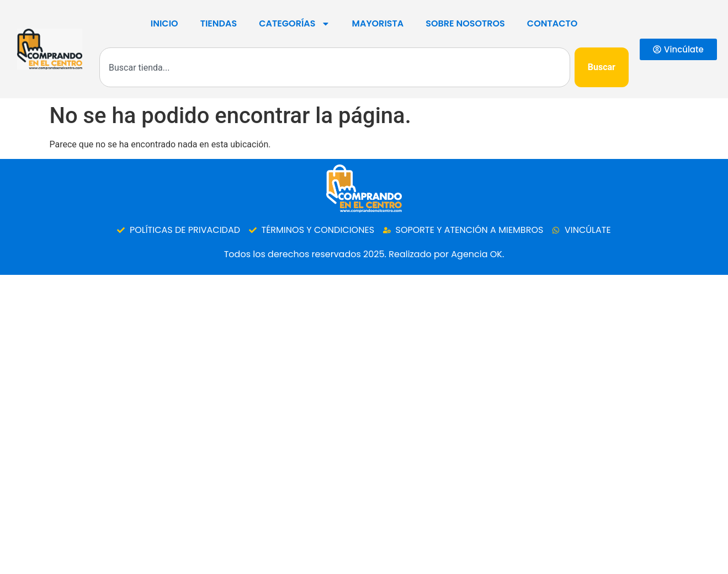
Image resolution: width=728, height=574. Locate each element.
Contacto (552, 23)
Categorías (294, 24)
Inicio (164, 23)
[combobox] (335, 67)
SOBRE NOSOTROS (465, 23)
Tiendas (219, 23)
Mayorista (378, 23)
